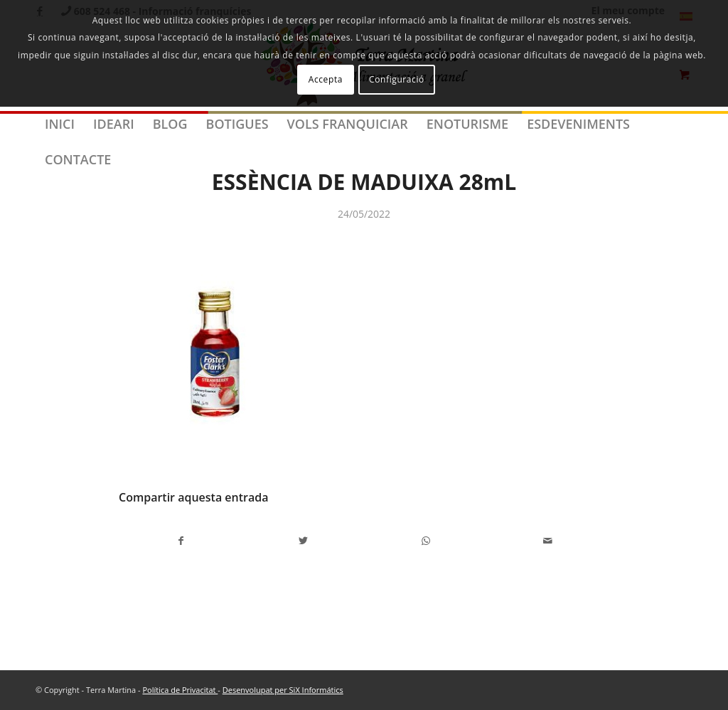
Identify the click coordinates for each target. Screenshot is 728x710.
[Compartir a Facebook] (181, 541)
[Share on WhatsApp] (425, 541)
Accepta (326, 79)
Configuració (397, 79)
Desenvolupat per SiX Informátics (283, 690)
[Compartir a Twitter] (303, 541)
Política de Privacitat (180, 690)
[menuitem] (60, 124)
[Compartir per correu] (548, 541)
